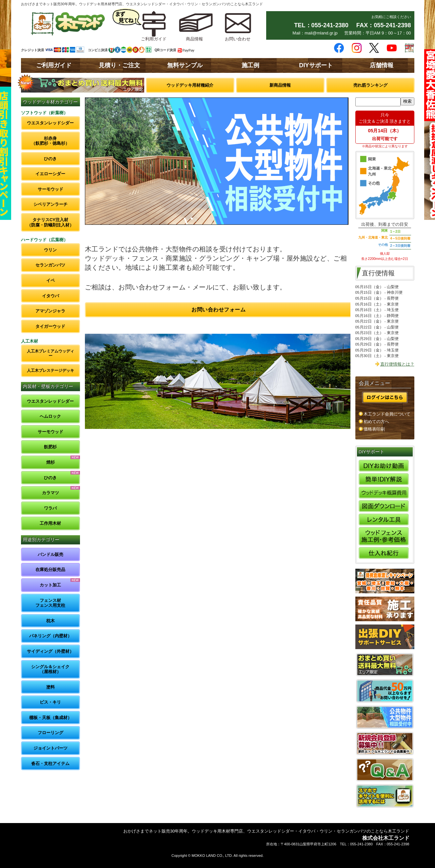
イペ (50, 280)
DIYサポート (316, 65)
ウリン (50, 250)
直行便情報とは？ (397, 364)
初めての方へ (376, 422)
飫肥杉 (50, 447)
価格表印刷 (374, 429)
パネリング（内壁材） (50, 636)
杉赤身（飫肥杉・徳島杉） (50, 141)
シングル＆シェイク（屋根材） (50, 669)
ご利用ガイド (54, 65)
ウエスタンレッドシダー (50, 123)
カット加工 (50, 585)
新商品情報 (280, 85)
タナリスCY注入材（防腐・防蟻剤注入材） (50, 222)
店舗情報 (382, 65)
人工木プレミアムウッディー (50, 353)
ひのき (50, 159)
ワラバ (50, 508)
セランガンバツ (50, 265)
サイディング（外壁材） (50, 651)
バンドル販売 (50, 554)
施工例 (250, 65)
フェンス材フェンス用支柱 (50, 603)
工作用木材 (50, 523)
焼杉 (50, 462)
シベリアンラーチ (50, 204)
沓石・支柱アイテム (50, 763)
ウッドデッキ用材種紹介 (190, 85)
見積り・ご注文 (119, 65)
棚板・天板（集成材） (50, 718)
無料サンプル (185, 65)
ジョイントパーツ (50, 748)
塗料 (50, 687)
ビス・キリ (50, 702)
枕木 (50, 621)
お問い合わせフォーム (218, 310)
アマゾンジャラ (50, 311)
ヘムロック (50, 416)
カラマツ (50, 493)
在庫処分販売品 (50, 570)
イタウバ (50, 296)
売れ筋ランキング (370, 85)
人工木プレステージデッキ (50, 370)
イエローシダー (50, 174)
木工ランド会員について (387, 414)
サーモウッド (50, 189)
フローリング (50, 733)
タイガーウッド (50, 326)
